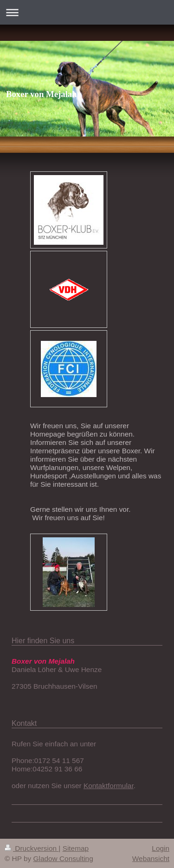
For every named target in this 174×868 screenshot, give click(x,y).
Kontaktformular (109, 786)
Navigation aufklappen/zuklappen (87, 12)
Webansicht (151, 858)
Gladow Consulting (63, 858)
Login (161, 848)
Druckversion (32, 848)
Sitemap (76, 848)
